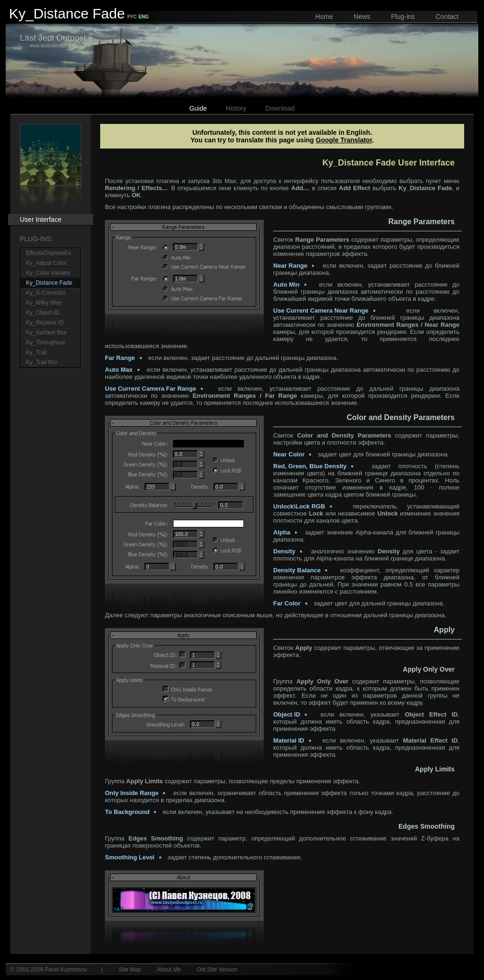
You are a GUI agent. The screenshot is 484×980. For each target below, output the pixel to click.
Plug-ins (403, 17)
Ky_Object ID (43, 313)
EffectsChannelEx (48, 253)
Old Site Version (217, 970)
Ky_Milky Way (44, 303)
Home (324, 17)
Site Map (130, 970)
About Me (169, 970)
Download (280, 108)
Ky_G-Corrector (46, 293)
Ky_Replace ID (45, 323)
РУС (132, 17)
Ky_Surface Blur (47, 332)
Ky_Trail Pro (42, 362)
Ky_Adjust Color (46, 263)
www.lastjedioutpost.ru (53, 41)
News (362, 17)
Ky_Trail (36, 352)
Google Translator (344, 140)
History (236, 108)
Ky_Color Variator (48, 273)
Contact (447, 17)
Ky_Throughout (45, 342)
